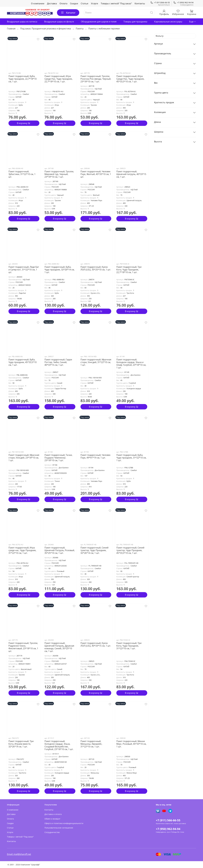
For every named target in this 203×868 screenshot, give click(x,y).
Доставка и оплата (53, 814)
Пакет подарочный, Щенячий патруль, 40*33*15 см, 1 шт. (131, 174)
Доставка (52, 3)
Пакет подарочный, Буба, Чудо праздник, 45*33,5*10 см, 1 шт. (23, 362)
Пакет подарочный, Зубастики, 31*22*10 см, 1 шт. (22, 174)
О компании (38, 3)
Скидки (74, 3)
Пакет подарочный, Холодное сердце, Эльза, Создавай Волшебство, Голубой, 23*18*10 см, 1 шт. (59, 745)
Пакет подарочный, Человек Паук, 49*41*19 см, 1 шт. (95, 456)
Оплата (63, 3)
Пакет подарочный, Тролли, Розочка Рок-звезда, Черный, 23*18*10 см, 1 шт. (96, 79)
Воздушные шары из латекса (22, 22)
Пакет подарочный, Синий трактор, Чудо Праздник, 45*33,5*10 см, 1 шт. (130, 550)
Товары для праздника (135, 22)
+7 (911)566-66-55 (160, 2)
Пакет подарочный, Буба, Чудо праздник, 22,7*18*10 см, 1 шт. (23, 79)
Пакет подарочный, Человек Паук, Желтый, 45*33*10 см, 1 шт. (96, 174)
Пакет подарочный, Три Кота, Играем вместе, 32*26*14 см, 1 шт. (21, 744)
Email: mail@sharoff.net (19, 854)
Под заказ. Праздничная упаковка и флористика (46, 29)
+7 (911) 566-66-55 (168, 820)
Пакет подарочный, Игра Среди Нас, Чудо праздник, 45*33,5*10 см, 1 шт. (130, 79)
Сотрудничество (52, 832)
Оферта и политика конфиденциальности (64, 823)
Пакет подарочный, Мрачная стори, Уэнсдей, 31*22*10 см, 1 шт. (96, 362)
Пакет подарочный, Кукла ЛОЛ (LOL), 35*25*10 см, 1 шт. (96, 268)
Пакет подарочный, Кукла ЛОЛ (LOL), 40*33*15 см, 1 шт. (96, 644)
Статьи (85, 3)
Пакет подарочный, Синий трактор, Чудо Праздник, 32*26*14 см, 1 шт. (94, 550)
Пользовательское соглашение (59, 828)
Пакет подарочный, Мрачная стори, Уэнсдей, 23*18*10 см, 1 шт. (24, 458)
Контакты (140, 3)
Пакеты (80, 29)
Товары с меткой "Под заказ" (116, 3)
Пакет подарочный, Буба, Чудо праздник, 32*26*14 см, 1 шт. (60, 270)
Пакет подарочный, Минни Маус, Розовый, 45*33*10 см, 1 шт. (131, 744)
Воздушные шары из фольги (59, 22)
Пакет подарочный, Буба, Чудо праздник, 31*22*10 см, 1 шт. (131, 458)
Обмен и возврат (52, 819)
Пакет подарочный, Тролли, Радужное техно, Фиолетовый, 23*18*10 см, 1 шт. (23, 647)
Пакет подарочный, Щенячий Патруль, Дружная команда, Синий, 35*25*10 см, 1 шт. (59, 647)
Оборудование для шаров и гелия (99, 22)
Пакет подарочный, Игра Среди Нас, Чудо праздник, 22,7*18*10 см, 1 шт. (59, 79)
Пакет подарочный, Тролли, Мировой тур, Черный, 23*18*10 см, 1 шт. (59, 174)
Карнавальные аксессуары (168, 22)
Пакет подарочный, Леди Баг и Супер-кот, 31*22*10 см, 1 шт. (24, 270)
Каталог (68, 13)
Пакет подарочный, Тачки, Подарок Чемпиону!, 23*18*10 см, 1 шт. (58, 458)
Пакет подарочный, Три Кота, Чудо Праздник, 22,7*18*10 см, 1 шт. (129, 270)
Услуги (95, 3)
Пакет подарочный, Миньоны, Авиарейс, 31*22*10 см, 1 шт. (91, 744)
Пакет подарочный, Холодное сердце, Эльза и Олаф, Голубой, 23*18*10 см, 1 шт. (131, 364)
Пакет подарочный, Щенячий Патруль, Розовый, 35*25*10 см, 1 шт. (60, 550)
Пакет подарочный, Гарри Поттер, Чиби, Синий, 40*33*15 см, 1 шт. (58, 362)
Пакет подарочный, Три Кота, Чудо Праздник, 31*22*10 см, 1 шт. (129, 646)
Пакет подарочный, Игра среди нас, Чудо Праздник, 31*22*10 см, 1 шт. (22, 550)
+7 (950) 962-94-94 (183, 2)
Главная (11, 29)
